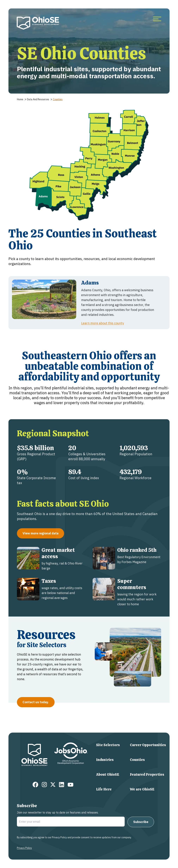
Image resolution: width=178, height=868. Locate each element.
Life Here (104, 789)
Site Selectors (108, 745)
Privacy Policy (24, 848)
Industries (105, 760)
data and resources (38, 99)
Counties (137, 760)
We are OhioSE (142, 789)
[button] (59, 186)
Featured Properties (147, 774)
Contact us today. (36, 702)
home (20, 99)
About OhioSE (108, 774)
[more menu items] (157, 19)
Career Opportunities (148, 745)
